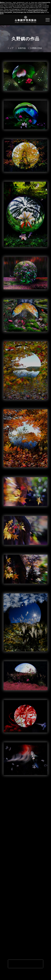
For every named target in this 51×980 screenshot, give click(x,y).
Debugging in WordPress (20, 9)
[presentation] (26, 964)
